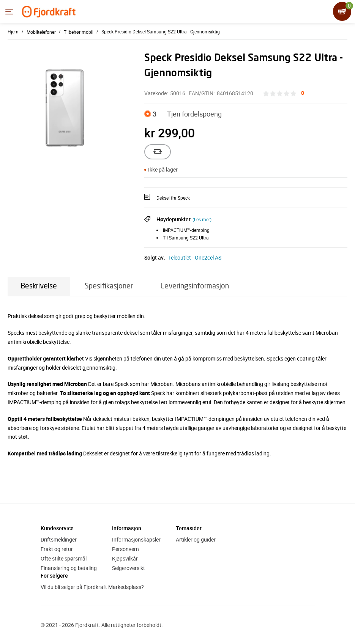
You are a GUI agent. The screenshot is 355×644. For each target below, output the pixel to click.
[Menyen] (9, 12)
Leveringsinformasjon (195, 286)
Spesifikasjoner (109, 286)
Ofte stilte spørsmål (64, 558)
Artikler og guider (196, 539)
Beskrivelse (39, 286)
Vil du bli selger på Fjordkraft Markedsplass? (92, 587)
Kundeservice (57, 528)
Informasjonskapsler (136, 539)
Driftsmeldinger (59, 539)
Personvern (125, 549)
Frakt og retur (57, 549)
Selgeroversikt (129, 568)
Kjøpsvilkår (125, 558)
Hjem (13, 31)
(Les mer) (202, 219)
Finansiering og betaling (69, 568)
